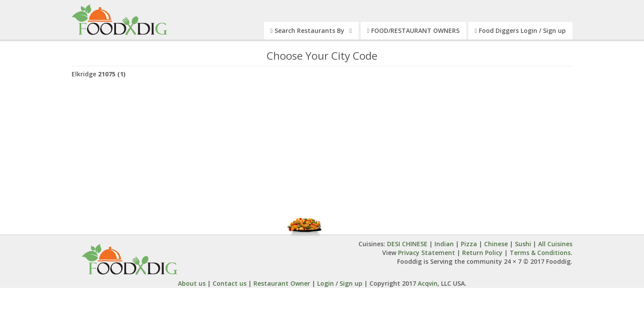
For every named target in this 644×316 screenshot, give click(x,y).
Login (326, 283)
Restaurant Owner (282, 283)
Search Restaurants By (311, 31)
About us (192, 283)
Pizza (469, 244)
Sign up (351, 283)
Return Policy (482, 253)
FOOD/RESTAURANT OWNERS (413, 31)
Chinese (496, 244)
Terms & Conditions (540, 253)
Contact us (230, 283)
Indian (444, 244)
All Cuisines (555, 244)
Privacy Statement (427, 253)
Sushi (523, 244)
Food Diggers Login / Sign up (520, 31)
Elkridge (99, 74)
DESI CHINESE (408, 244)
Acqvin (427, 283)
